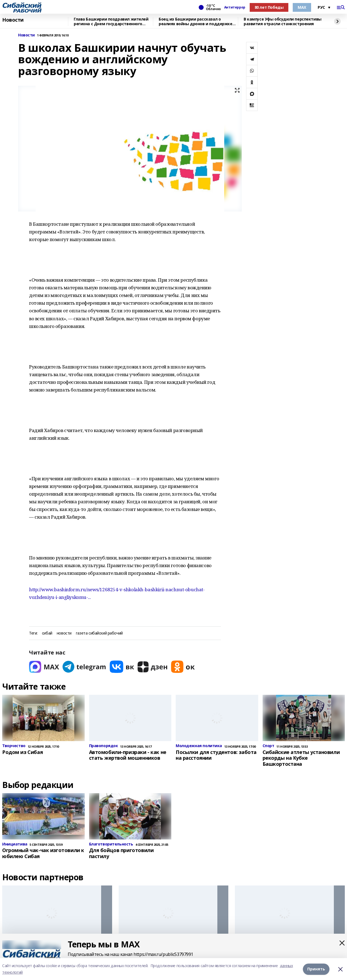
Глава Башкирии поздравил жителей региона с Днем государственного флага (111, 22)
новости (64, 633)
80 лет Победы (269, 7)
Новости (13, 20)
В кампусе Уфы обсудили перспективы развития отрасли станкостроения (283, 22)
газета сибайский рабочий (99, 633)
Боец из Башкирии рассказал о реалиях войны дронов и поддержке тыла (196, 22)
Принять (316, 969)
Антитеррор (235, 7)
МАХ (302, 7)
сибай (47, 633)
